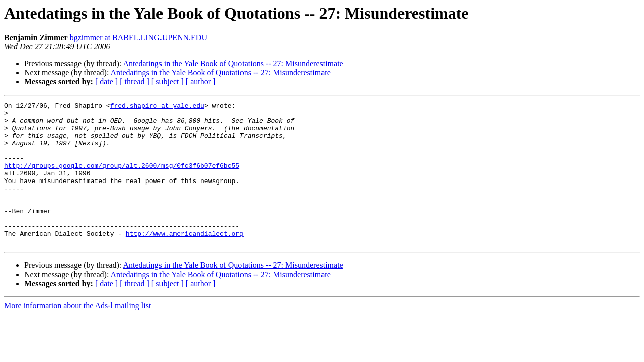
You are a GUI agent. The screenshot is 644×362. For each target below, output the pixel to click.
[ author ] (201, 82)
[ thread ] (135, 82)
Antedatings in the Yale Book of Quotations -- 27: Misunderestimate (233, 64)
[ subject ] (168, 82)
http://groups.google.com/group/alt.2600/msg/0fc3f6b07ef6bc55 (122, 179)
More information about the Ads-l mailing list (77, 334)
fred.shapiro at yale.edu (157, 107)
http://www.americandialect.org (185, 260)
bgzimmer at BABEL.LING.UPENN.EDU (139, 37)
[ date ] (106, 82)
